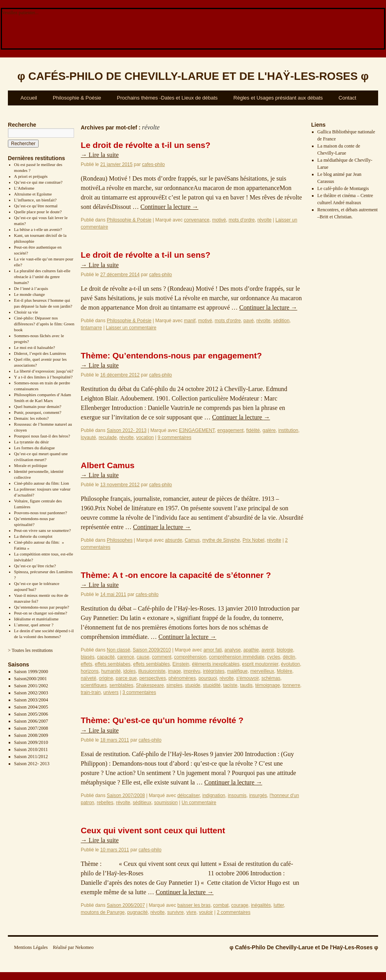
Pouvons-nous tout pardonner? (41, 513)
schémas (271, 678)
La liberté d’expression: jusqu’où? (44, 371)
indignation (214, 795)
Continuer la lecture (170, 207)
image (175, 671)
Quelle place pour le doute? (38, 212)
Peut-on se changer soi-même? (41, 613)
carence (126, 657)
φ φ (193, 76)
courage (240, 905)
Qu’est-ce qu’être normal (36, 206)
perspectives (153, 678)
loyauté (88, 437)
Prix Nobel (253, 540)
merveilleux (262, 671)
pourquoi (208, 678)
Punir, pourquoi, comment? (38, 412)
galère (269, 430)
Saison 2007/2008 (31, 728)
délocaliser (188, 795)
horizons (90, 671)
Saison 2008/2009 (31, 735)
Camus (192, 540)
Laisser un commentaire (131, 328)
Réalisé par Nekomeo (73, 947)
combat (221, 905)
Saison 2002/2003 (31, 693)
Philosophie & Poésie (77, 98)
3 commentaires (139, 692)
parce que (126, 678)
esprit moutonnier (260, 664)
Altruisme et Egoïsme (33, 194)
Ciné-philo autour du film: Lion (42, 483)
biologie (285, 650)
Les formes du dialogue (35, 448)
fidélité (253, 430)
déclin (289, 657)
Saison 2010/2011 (31, 749)
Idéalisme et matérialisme (36, 619)
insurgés (258, 795)
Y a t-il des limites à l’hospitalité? (44, 377)
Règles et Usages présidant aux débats (278, 98)
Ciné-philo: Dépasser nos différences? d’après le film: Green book (44, 324)
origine (106, 678)
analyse (233, 650)
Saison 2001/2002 (31, 686)
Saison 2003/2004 (31, 700)
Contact (348, 98)
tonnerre (291, 685)
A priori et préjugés (31, 176)
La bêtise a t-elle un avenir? (38, 229)
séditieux (142, 803)
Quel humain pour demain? (38, 406)
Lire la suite (100, 155)
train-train (91, 692)
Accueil (29, 98)
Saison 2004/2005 (31, 707)
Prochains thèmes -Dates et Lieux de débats (167, 98)
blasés (88, 657)
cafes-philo (153, 164)
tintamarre (91, 328)
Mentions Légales (31, 947)
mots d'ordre (241, 220)
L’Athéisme (24, 188)
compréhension (190, 657)
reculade (108, 437)
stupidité (212, 685)
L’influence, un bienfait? (35, 200)
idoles (129, 671)
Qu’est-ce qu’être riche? (35, 566)
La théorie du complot (33, 536)
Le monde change (30, 294)
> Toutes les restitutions (30, 650)
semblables (122, 685)
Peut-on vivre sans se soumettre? (43, 530)
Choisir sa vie (26, 312)
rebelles (105, 803)
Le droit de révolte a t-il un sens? (146, 145)
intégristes (214, 671)
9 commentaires (174, 437)
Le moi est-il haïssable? (35, 347)
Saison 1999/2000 (31, 672)
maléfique (238, 671)
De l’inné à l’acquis (31, 288)
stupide (193, 685)
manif (190, 321)
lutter (279, 905)
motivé (219, 220)
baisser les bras (194, 905)
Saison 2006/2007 (31, 721)
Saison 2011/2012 (31, 757)
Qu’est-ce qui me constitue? (38, 182)
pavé (249, 321)
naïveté (88, 678)
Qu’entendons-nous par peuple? (42, 607)
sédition (281, 321)
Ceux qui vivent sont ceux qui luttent (153, 830)
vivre (191, 912)
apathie (251, 650)
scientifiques (94, 685)
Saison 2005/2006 (31, 714)
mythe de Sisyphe (221, 540)
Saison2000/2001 (31, 679)
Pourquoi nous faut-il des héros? (42, 436)
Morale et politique (31, 465)
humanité (111, 671)
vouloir (206, 912)
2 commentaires (233, 912)
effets (86, 664)
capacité (106, 657)
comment (162, 657)
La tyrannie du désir (32, 442)
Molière (285, 671)
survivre (176, 912)
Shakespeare (150, 685)
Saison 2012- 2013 (32, 764)
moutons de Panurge (103, 912)
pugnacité (137, 912)
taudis (246, 685)
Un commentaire (199, 803)
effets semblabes (113, 664)
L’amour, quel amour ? (34, 625)
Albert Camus (108, 465)
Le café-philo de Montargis (343, 188)
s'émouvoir (248, 678)
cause (143, 657)
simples (174, 685)
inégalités (261, 905)
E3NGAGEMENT (197, 430)
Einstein (181, 664)
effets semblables (151, 664)
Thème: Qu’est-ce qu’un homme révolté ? (162, 720)
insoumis (237, 795)
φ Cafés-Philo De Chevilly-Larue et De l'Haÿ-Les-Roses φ (304, 947)
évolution (290, 664)
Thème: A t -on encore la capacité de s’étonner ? (176, 575)
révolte (264, 220)
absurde (174, 540)
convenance (197, 220)
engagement (231, 430)
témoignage (268, 685)
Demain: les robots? (32, 418)
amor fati (212, 650)
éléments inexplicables (216, 664)
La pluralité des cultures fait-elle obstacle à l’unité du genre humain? (42, 277)
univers (111, 692)
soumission (166, 803)
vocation (145, 437)
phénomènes (182, 678)
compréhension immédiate (237, 657)
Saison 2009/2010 (31, 742)
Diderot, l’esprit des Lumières (40, 353)
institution (289, 430)
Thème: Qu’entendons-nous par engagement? (171, 355)
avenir (268, 650)
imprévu (192, 671)
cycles (274, 657)
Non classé (118, 650)
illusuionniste (152, 671)
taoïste (230, 685)
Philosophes (120, 540)
